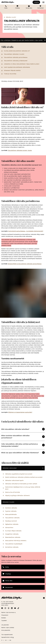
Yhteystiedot (5, 615)
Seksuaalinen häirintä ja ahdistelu (14, 541)
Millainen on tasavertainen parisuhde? (20, 412)
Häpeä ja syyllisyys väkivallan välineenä (16, 495)
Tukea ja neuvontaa (10, 74)
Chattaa (17, 7)
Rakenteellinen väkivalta (11, 537)
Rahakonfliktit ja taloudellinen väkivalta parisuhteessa (25, 264)
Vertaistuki (40, 7)
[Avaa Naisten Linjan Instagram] (5, 608)
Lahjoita (36, 2)
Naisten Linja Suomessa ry (8, 612)
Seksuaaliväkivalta (10, 514)
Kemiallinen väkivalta (10, 547)
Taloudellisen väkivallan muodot (14, 54)
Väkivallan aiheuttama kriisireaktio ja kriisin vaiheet (20, 484)
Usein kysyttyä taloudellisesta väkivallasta (17, 67)
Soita (6, 7)
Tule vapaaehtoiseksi (7, 635)
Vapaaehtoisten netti (8, 637)
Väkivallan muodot (10, 17)
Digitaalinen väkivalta (10, 524)
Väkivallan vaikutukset (23, 468)
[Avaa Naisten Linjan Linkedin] (12, 608)
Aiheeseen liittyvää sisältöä (12, 70)
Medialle (4, 618)
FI (2, 640)
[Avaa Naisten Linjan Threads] (9, 608)
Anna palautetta (6, 630)
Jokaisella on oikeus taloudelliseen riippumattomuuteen (22, 64)
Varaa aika (29, 7)
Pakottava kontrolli (10, 521)
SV (6, 640)
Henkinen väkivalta (10, 508)
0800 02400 (5, 605)
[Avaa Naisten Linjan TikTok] (18, 608)
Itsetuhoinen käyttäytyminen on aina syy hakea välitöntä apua (21, 488)
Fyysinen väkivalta (10, 511)
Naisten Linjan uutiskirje (8, 628)
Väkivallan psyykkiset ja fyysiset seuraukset (17, 474)
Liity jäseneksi (5, 625)
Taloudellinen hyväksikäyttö (12, 544)
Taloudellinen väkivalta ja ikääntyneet (16, 61)
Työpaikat (4, 620)
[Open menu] (43, 2)
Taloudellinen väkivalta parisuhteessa (16, 57)
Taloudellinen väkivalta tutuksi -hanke (20, 150)
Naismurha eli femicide (11, 492)
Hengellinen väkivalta (11, 534)
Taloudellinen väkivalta (11, 518)
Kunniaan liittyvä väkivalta (12, 531)
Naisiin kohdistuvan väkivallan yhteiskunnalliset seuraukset (22, 477)
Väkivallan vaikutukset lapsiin (13, 480)
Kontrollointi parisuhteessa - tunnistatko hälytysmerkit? (26, 231)
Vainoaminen (8, 527)
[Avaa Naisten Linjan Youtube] (15, 608)
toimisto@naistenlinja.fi (8, 603)
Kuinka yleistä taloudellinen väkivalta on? (17, 51)
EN (10, 640)
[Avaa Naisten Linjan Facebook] (2, 608)
